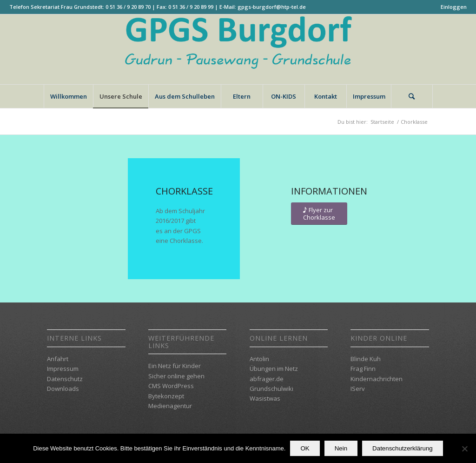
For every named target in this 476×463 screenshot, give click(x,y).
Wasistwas (265, 398)
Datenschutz (65, 379)
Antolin (259, 359)
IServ (358, 389)
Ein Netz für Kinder (175, 366)
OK (305, 448)
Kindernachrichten (377, 379)
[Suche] (412, 96)
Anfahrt (58, 359)
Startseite (382, 122)
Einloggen (454, 7)
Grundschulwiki (271, 389)
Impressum (63, 369)
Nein (341, 448)
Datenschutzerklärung (403, 448)
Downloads (63, 389)
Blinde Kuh (366, 359)
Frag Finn (363, 369)
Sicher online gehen (176, 376)
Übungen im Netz (274, 369)
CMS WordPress (171, 386)
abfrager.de (267, 379)
